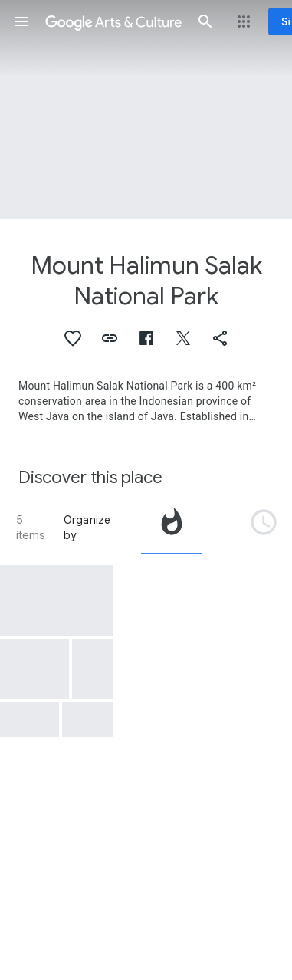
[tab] (172, 528)
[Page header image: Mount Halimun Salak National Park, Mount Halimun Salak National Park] (146, 110)
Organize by (87, 528)
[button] (21, 21)
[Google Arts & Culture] (113, 21)
